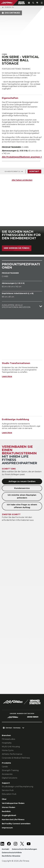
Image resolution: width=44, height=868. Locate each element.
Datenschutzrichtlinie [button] (12, 853)
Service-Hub (8, 790)
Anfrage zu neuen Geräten (22, 481)
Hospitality (7, 743)
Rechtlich (6, 811)
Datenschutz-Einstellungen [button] (24, 849)
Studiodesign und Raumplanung (18, 787)
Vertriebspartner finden (13, 803)
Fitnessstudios (8, 739)
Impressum (7, 828)
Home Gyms (8, 750)
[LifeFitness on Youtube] (29, 844)
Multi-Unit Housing (11, 747)
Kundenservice (22, 488)
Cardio (5, 767)
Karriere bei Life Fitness (13, 819)
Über (4, 799)
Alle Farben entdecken (22, 180)
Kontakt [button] (6, 849)
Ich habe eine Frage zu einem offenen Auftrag (22, 506)
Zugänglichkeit (9, 815)
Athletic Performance (12, 754)
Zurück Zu (8, 7)
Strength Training (10, 770)
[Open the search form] (33, 3)
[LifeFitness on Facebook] (9, 844)
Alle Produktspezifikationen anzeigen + (22, 157)
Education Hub (9, 794)
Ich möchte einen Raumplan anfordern (22, 496)
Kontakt (34, 171)
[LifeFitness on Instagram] (15, 844)
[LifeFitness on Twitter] (22, 844)
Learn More (7, 376)
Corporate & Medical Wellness (16, 758)
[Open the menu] (42, 3)
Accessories (7, 774)
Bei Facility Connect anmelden (16, 824)
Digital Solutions (10, 778)
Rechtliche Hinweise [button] (11, 856)
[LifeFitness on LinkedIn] (2, 844)
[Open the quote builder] (37, 3)
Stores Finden (9, 807)
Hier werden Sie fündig (17, 248)
